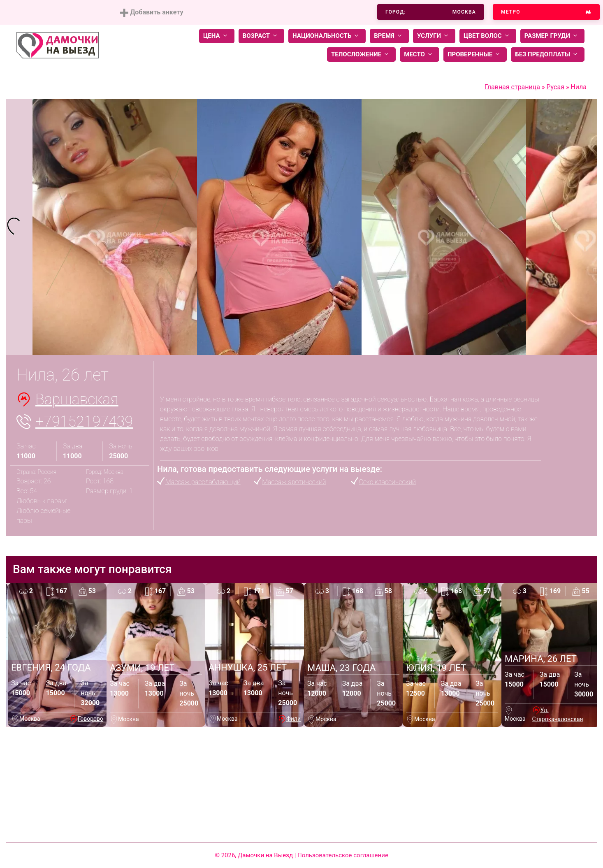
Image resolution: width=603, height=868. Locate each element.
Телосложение (361, 55)
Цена (217, 36)
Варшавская (77, 399)
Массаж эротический (294, 482)
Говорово (90, 719)
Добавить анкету (152, 13)
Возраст (261, 36)
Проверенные (475, 55)
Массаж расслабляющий (203, 482)
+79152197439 (84, 422)
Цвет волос (488, 36)
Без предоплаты (548, 55)
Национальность (327, 36)
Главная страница (512, 87)
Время (389, 36)
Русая (555, 87)
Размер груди (552, 36)
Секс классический (387, 482)
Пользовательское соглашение (343, 855)
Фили (293, 719)
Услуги (434, 36)
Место (420, 55)
